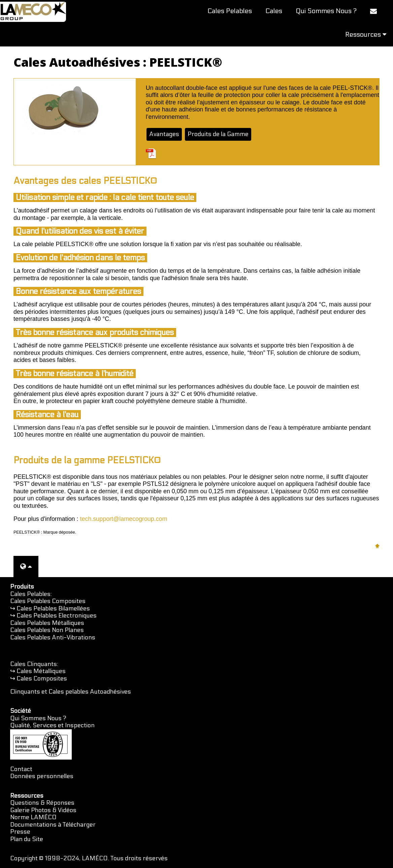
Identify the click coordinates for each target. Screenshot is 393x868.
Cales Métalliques (41, 671)
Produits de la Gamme (218, 134)
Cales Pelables (230, 11)
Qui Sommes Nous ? (326, 11)
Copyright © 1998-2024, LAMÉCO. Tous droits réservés (89, 858)
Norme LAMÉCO (33, 817)
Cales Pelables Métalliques (47, 623)
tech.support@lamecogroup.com (124, 519)
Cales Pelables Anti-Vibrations (53, 638)
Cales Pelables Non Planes (47, 630)
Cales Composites (42, 679)
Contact (21, 769)
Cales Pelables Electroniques (57, 616)
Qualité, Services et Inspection (52, 725)
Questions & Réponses (42, 803)
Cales (274, 11)
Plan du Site (27, 839)
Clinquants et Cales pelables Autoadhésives (71, 692)
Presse (20, 832)
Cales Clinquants (34, 664)
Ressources (366, 35)
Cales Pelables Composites (48, 601)
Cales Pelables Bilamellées (53, 609)
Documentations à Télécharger (53, 825)
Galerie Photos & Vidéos (43, 810)
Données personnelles (42, 776)
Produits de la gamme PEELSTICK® (87, 460)
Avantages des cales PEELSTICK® (85, 181)
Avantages (164, 134)
